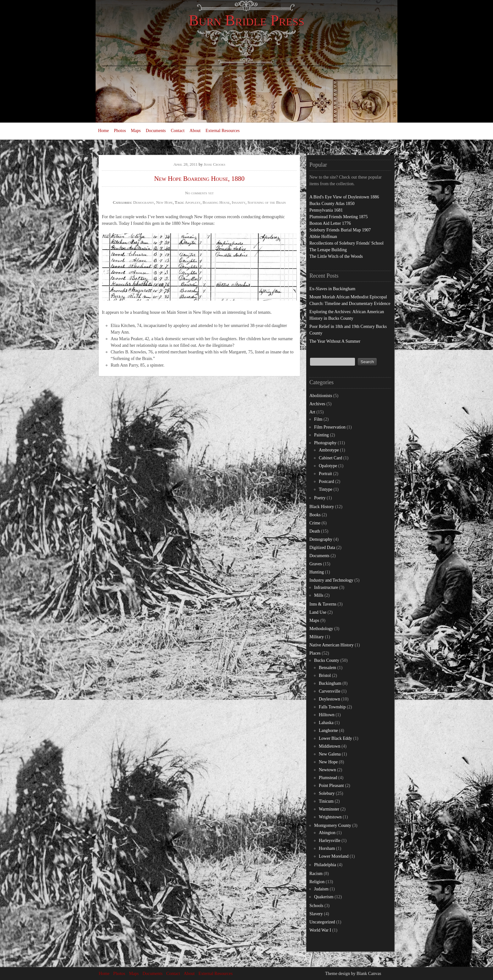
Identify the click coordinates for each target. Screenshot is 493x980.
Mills (319, 595)
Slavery (316, 914)
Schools (316, 906)
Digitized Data (322, 548)
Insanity (239, 202)
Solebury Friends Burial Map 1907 (340, 230)
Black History (322, 507)
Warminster (329, 809)
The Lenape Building (328, 250)
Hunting (317, 572)
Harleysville (330, 841)
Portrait (325, 474)
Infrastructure (326, 587)
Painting (321, 435)
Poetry (320, 498)
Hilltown (327, 715)
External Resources (223, 131)
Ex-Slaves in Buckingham (332, 289)
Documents (156, 131)
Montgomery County (333, 825)
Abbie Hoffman (323, 237)
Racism (316, 874)
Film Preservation (330, 427)
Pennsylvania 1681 (326, 210)
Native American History (332, 645)
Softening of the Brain (267, 202)
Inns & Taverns (323, 604)
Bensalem (327, 668)
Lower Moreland (334, 856)
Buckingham (330, 683)
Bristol (325, 675)
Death (315, 531)
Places (315, 653)
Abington (327, 833)
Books (315, 515)
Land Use (318, 612)
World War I (320, 930)
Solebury (327, 793)
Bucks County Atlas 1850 (332, 204)
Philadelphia (325, 865)
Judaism (321, 889)
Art (312, 412)
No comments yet (199, 193)
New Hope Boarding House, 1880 (199, 179)
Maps (136, 131)
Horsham (327, 848)
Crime (315, 523)
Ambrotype (329, 450)
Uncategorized (322, 922)
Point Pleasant (331, 786)
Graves (316, 564)
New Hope (164, 202)
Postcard (326, 482)
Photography (325, 443)
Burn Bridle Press (246, 20)
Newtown (327, 770)
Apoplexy (193, 202)
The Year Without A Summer (335, 341)
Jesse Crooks (215, 164)
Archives (317, 404)
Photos (120, 131)
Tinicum (326, 801)
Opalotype (328, 466)
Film (318, 419)
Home (103, 131)
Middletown (330, 746)
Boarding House (216, 202)
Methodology (321, 629)
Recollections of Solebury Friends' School (346, 243)
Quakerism (324, 897)
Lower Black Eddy (335, 738)
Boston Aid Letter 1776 (330, 223)
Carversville (330, 691)
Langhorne (328, 731)
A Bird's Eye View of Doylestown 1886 (344, 197)
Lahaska (326, 723)
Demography (144, 202)
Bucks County (327, 660)
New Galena (330, 754)
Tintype (326, 489)
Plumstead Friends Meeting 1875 (339, 217)
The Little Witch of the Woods (336, 256)
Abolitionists (321, 396)
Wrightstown (330, 817)
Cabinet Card (330, 458)
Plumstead (328, 778)
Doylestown (330, 699)
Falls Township (332, 707)
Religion (317, 882)
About (195, 131)
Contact (178, 131)
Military (317, 637)
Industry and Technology (331, 580)
